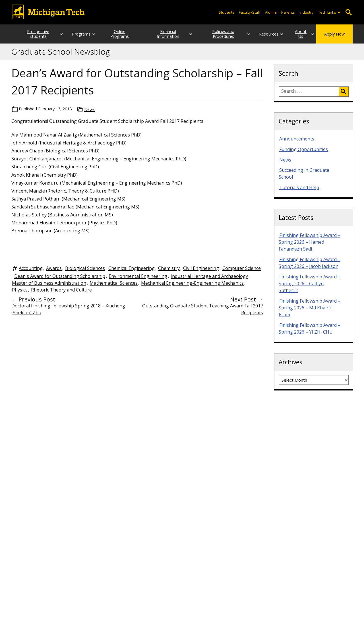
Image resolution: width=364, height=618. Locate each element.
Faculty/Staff (250, 12)
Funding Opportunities (304, 149)
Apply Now (334, 34)
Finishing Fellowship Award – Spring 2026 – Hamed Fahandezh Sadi (310, 242)
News (89, 109)
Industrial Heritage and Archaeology (209, 276)
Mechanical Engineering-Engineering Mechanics (192, 283)
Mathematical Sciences (114, 283)
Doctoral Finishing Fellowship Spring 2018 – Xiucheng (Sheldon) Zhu (68, 309)
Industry (307, 12)
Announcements (297, 139)
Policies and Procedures (214, 34)
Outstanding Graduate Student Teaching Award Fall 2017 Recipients (203, 309)
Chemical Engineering (132, 268)
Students (227, 12)
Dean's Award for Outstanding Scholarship (60, 276)
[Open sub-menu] (339, 12)
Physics (20, 290)
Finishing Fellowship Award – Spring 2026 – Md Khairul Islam (310, 308)
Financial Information (166, 34)
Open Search (349, 12)
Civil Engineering (201, 268)
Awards (54, 268)
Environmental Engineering (138, 276)
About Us (295, 34)
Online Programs (118, 34)
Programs (76, 34)
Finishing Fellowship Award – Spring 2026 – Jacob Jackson (310, 263)
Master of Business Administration (49, 283)
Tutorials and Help (299, 187)
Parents (288, 12)
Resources (258, 34)
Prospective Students (33, 34)
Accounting (31, 268)
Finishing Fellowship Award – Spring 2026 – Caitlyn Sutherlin (310, 284)
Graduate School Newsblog (61, 52)
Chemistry (169, 268)
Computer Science (242, 268)
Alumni (271, 12)
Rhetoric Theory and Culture (61, 290)
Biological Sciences (85, 268)
